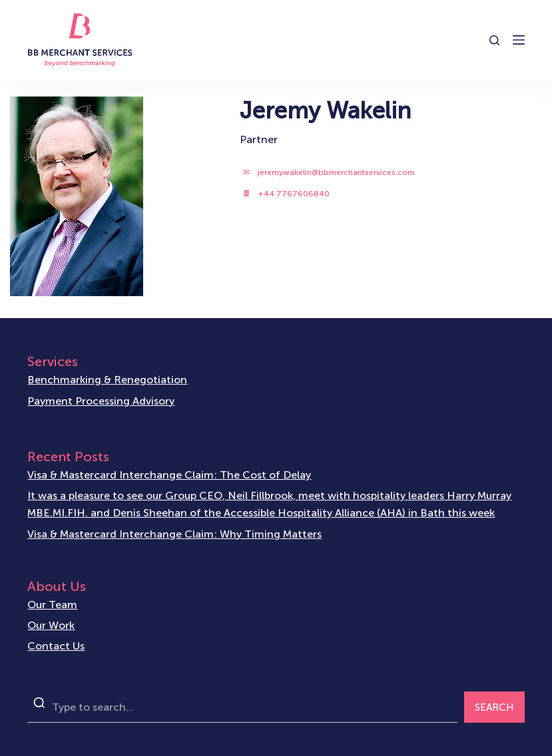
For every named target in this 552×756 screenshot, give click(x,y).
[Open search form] (494, 40)
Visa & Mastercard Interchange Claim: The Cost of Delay (169, 475)
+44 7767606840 (294, 194)
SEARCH (494, 707)
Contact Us (56, 646)
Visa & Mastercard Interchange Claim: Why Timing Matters (174, 534)
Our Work (51, 625)
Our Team (52, 605)
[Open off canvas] (519, 40)
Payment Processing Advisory (101, 401)
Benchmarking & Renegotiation (107, 380)
